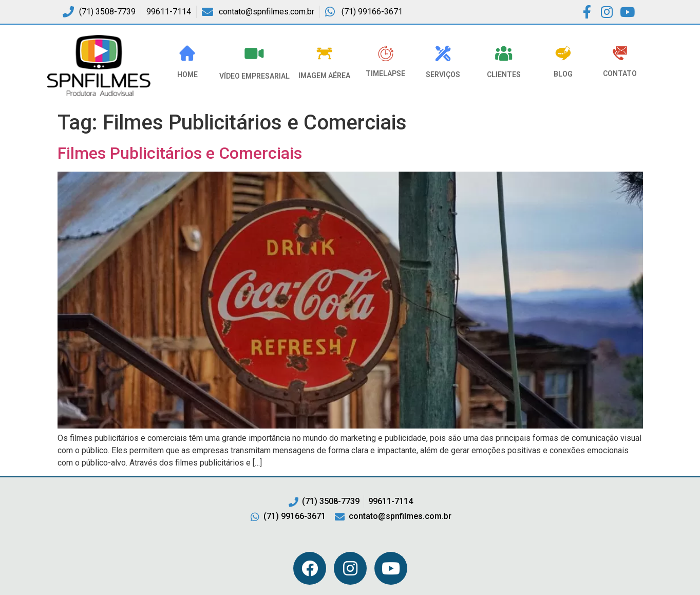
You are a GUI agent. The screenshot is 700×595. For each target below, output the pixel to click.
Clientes (504, 75)
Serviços (443, 75)
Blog (563, 74)
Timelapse (385, 73)
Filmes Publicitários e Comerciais (180, 153)
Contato (620, 73)
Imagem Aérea (324, 76)
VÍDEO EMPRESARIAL (254, 76)
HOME (187, 75)
